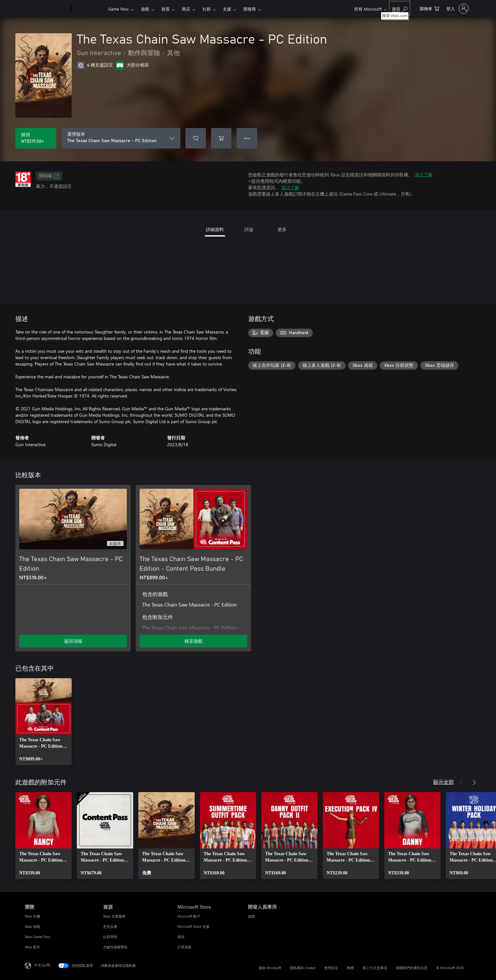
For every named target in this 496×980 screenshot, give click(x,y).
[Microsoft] (47, 9)
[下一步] (474, 783)
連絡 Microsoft (270, 968)
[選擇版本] (121, 138)
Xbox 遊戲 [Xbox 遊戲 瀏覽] (32, 926)
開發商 (250, 9)
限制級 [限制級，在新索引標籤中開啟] (49, 176)
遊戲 (145, 9)
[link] (44, 722)
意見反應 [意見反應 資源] (110, 926)
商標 (350, 968)
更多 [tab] (282, 229)
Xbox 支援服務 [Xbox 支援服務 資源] (114, 916)
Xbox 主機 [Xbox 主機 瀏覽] (32, 916)
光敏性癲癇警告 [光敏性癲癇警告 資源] (115, 947)
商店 (186, 9)
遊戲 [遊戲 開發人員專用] (251, 916)
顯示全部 (443, 782)
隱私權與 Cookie (303, 968)
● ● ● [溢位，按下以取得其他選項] (247, 138)
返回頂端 (73, 641)
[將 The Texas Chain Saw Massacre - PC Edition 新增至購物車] (221, 138)
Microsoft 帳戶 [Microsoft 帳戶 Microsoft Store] (189, 916)
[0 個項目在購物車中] (430, 8)
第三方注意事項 (375, 968)
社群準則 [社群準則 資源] (110, 937)
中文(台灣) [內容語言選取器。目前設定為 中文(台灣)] (42, 965)
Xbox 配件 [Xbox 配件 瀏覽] (32, 947)
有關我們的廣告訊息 (412, 968)
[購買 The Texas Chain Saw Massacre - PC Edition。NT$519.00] (36, 138)
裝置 (166, 9)
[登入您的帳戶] (457, 9)
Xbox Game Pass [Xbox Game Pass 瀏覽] (37, 937)
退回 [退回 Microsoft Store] (181, 937)
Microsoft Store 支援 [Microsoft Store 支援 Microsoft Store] (193, 926)
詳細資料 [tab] (215, 229)
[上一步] (461, 783)
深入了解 (424, 175)
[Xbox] (89, 9)
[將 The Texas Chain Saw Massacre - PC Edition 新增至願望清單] (196, 138)
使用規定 (331, 968)
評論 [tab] (249, 229)
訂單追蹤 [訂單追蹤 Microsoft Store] (184, 947)
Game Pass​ (118, 9)
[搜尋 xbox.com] (400, 8)
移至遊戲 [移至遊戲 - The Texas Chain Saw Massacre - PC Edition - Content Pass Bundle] (193, 641)
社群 (207, 9)
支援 (227, 9)
